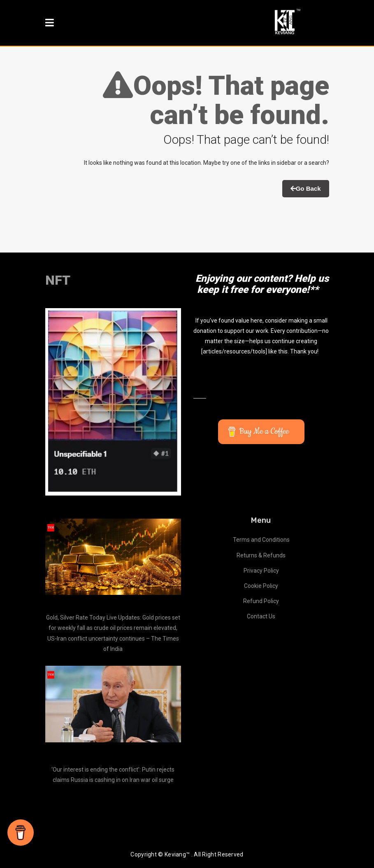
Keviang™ (177, 854)
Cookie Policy (261, 586)
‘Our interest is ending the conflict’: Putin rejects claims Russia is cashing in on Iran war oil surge (113, 775)
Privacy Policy (261, 571)
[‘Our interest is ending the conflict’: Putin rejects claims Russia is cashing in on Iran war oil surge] (113, 704)
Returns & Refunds (261, 555)
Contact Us (261, 616)
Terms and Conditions (261, 540)
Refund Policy (261, 601)
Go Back (306, 188)
